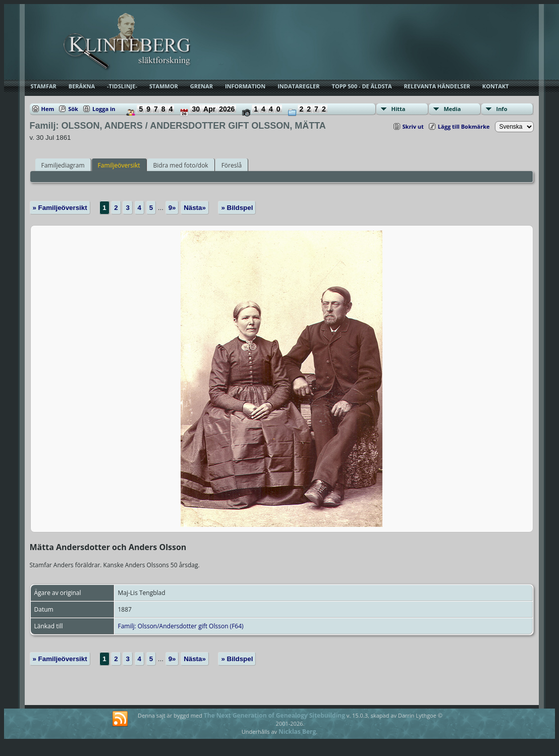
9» (172, 208)
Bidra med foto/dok (181, 165)
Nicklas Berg (297, 732)
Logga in (104, 109)
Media (453, 109)
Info (502, 109)
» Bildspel (237, 208)
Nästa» (195, 208)
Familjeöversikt (119, 165)
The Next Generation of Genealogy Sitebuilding (274, 715)
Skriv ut (413, 126)
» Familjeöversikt (60, 208)
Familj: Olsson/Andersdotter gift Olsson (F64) (181, 626)
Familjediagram (63, 165)
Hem (48, 109)
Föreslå (232, 165)
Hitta (399, 109)
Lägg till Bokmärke (464, 126)
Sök (73, 109)
